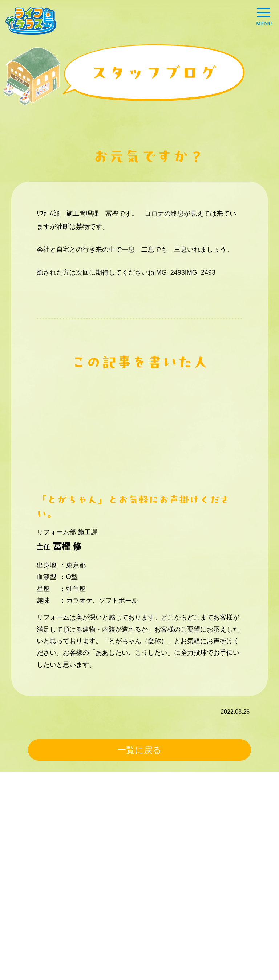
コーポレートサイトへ (169, 925)
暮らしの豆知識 (116, 887)
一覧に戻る (139, 750)
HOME (20, 837)
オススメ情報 (198, 873)
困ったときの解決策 (37, 887)
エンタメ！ (195, 887)
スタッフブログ (32, 925)
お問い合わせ (29, 938)
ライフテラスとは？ (37, 911)
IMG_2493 (170, 272)
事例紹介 (23, 873)
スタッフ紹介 (113, 873)
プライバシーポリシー (169, 911)
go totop (254, 963)
